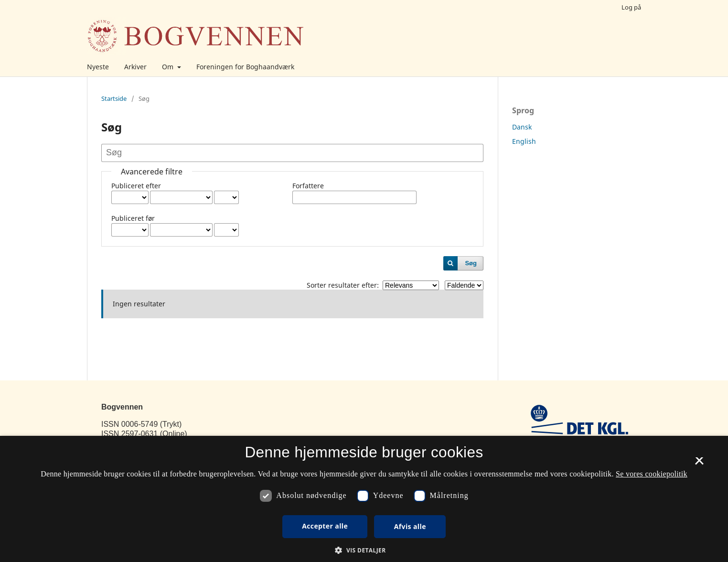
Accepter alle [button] (325, 526)
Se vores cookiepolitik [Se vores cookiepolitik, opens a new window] (652, 474)
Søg (471, 263)
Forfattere (308, 186)
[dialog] (364, 499)
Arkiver (135, 67)
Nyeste (98, 67)
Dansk (522, 127)
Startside (114, 98)
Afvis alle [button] (410, 526)
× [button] (699, 464)
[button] (364, 550)
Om (169, 67)
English (524, 141)
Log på (631, 7)
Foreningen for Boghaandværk (245, 67)
